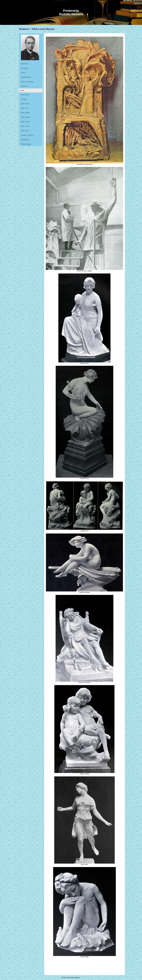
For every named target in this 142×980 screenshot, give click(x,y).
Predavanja (25, 68)
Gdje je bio (24, 86)
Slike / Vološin (25, 122)
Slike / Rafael (25, 113)
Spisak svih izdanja (27, 82)
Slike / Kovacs (26, 117)
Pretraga (24, 99)
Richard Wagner (26, 144)
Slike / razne (25, 104)
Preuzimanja (25, 95)
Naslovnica (25, 64)
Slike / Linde (25, 126)
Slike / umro (25, 108)
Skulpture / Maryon (27, 135)
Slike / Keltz (25, 131)
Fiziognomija (25, 140)
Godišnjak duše (26, 77)
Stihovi (23, 73)
